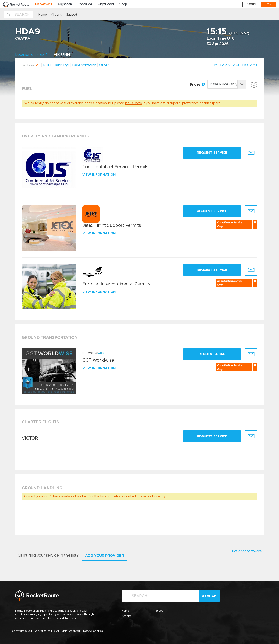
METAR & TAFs (227, 65)
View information (100, 175)
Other (104, 65)
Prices (197, 84)
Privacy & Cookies (92, 631)
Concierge (85, 4)
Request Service (212, 153)
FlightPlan (65, 4)
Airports (56, 15)
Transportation (84, 65)
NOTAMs (250, 65)
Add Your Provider (104, 556)
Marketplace (44, 4)
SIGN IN (251, 4)
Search (209, 596)
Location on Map (31, 54)
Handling (61, 65)
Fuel (47, 65)
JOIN (268, 4)
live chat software (247, 551)
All (38, 65)
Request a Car (212, 354)
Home (42, 15)
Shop (123, 4)
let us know (133, 103)
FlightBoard (106, 4)
